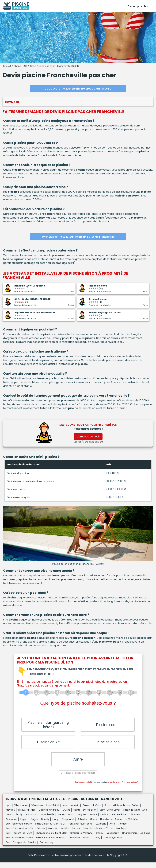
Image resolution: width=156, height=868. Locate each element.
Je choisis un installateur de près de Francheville (78, 237)
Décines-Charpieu (49, 816)
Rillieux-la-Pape (27, 816)
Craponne (11, 825)
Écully (19, 820)
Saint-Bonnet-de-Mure (19, 829)
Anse (112, 829)
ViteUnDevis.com (114, 788)
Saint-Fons (32, 820)
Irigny (55, 825)
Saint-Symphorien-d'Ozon (98, 834)
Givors (9, 820)
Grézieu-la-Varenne (81, 839)
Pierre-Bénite (119, 820)
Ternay (76, 834)
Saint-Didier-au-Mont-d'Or (50, 829)
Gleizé (94, 825)
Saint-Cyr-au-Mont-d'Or (20, 834)
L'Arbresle (101, 829)
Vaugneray (113, 839)
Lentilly (65, 834)
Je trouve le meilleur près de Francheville (78, 89)
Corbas (104, 820)
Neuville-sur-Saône (111, 825)
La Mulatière (132, 825)
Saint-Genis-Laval (110, 816)
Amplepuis (122, 834)
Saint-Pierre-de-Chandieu (51, 843)
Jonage (122, 829)
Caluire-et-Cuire (92, 811)
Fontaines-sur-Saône (81, 829)
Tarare (93, 820)
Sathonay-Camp (113, 843)
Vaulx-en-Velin (71, 811)
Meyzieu (10, 816)
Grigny (34, 825)
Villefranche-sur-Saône (126, 811)
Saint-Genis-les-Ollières (19, 843)
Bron (107, 811)
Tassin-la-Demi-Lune (135, 816)
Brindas (41, 834)
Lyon (8, 811)
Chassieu (135, 820)
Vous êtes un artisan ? (130, 788)
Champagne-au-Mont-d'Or (51, 839)
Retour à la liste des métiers (78, 779)
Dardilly (45, 825)
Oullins (66, 816)
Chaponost (68, 825)
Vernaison (74, 843)
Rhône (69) (20, 66)
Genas (61, 820)
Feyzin (24, 825)
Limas (86, 843)
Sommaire (12, 102)
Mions (71, 820)
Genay (100, 839)
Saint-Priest (53, 811)
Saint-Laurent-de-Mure (19, 839)
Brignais (82, 820)
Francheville (48, 820)
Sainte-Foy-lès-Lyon (85, 816)
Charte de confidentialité (84, 788)
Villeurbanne (21, 811)
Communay (46, 848)
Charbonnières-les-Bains (136, 839)
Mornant (53, 834)
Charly (97, 843)
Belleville (82, 825)
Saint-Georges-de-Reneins (21, 848)
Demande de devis (88, 437)
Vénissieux (37, 811)
